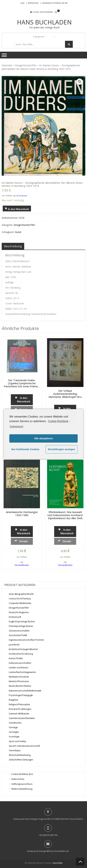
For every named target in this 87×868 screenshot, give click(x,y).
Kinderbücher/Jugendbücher (23, 649)
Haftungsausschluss (22, 784)
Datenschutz (18, 779)
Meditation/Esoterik (19, 677)
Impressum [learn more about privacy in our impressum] (17, 426)
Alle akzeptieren (43, 438)
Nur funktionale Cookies (25, 449)
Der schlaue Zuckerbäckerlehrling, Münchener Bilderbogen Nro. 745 (65, 394)
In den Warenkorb (19, 209)
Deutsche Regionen (19, 612)
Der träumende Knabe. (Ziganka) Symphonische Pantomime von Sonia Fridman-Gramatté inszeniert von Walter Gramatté (22, 383)
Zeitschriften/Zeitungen (21, 760)
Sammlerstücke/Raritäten (22, 718)
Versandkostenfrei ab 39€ (55, 3)
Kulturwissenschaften (20, 663)
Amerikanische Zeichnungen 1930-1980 (22, 514)
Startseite (7, 65)
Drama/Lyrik (15, 617)
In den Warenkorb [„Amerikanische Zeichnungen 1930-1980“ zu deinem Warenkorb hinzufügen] (23, 531)
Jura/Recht (14, 645)
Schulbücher (15, 723)
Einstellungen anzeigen (62, 449)
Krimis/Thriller (16, 658)
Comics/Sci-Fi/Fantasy (20, 598)
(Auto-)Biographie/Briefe (21, 594)
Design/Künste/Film (26, 65)
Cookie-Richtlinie (58, 421)
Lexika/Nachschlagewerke (22, 672)
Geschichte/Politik (18, 635)
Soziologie (14, 736)
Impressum (33, 3)
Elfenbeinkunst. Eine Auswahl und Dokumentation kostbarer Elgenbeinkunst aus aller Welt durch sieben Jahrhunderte (65, 515)
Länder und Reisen (19, 667)
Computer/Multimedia (20, 603)
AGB (22, 3)
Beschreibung (13, 246)
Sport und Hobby (18, 741)
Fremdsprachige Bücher (21, 626)
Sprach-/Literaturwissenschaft (24, 746)
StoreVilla (58, 863)
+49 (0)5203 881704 (48, 835)
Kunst (18, 232)
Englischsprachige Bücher (22, 621)
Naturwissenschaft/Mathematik (25, 691)
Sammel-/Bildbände (19, 714)
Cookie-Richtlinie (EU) (22, 774)
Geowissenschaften (19, 631)
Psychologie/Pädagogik (21, 695)
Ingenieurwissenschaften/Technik (26, 640)
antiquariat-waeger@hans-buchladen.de (48, 851)
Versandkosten (22, 196)
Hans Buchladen (44, 22)
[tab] (13, 246)
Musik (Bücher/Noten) (20, 686)
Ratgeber (14, 700)
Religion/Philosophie (19, 704)
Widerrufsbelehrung (22, 789)
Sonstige (13, 727)
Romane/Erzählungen (20, 709)
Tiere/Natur (15, 750)
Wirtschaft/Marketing (20, 755)
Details (24, 541)
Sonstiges (14, 732)
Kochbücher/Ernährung (21, 654)
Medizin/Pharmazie (19, 681)
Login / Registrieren (43, 12)
